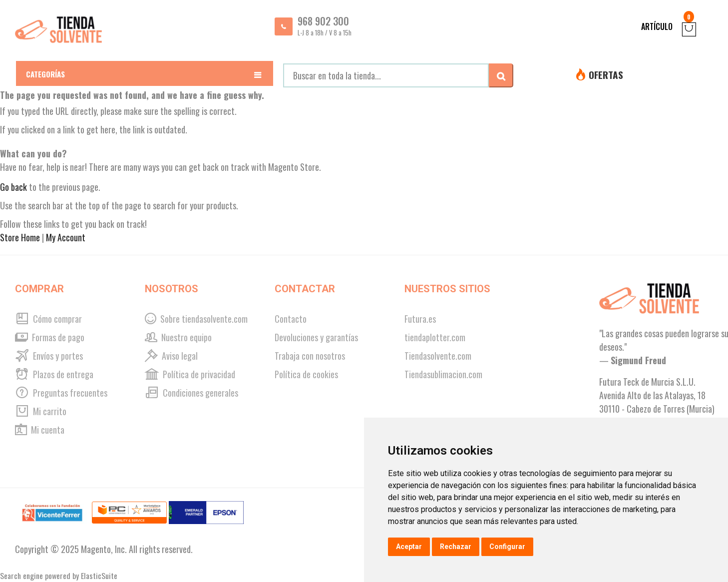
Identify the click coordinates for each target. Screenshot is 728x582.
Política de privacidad (190, 374)
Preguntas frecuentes (61, 393)
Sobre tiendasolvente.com (196, 319)
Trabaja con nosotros (310, 356)
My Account (66, 237)
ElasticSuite (99, 576)
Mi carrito (41, 411)
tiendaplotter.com (435, 337)
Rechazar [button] (456, 547)
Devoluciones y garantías (316, 337)
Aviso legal (171, 356)
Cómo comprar (48, 319)
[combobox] (386, 75)
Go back (13, 187)
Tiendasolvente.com (438, 356)
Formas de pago (50, 337)
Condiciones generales (191, 393)
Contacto (291, 319)
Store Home (20, 237)
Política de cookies (306, 374)
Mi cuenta (40, 430)
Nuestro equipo (178, 337)
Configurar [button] (507, 547)
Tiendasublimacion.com (443, 374)
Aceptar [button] (409, 547)
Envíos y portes (49, 356)
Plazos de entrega (54, 374)
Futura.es (420, 319)
